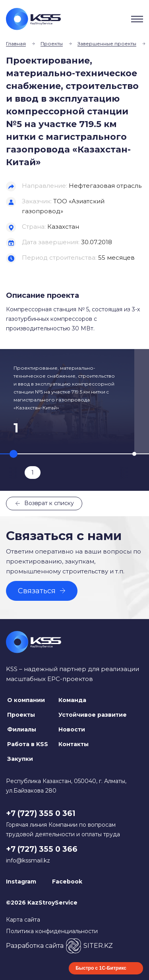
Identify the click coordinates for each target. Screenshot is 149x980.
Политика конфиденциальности (52, 931)
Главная (16, 43)
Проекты (52, 43)
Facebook (67, 882)
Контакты (74, 744)
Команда (72, 700)
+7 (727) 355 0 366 (42, 849)
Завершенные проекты (107, 43)
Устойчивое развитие (93, 715)
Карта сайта (23, 920)
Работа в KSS (28, 744)
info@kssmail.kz (28, 860)
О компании (26, 700)
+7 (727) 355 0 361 (41, 813)
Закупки (20, 759)
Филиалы (22, 729)
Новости (72, 729)
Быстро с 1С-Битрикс (101, 968)
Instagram (21, 882)
